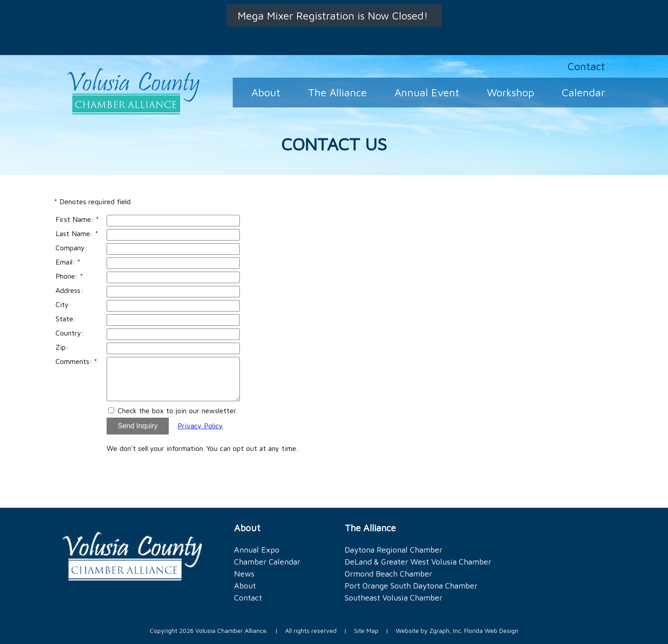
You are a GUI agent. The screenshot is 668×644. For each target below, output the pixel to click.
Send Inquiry (138, 426)
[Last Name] (173, 235)
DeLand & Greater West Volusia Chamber (418, 562)
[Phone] (173, 277)
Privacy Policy (200, 426)
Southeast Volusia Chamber (394, 598)
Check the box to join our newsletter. (177, 411)
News (244, 574)
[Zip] (173, 348)
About (266, 92)
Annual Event (427, 92)
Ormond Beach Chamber (388, 574)
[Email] (173, 263)
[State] (173, 320)
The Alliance (337, 92)
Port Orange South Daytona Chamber (411, 586)
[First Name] (173, 221)
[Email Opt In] (111, 410)
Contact (586, 66)
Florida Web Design (491, 630)
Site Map (366, 630)
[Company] (173, 249)
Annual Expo (257, 550)
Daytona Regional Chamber (394, 550)
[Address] (173, 292)
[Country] (173, 334)
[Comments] (173, 379)
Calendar (583, 92)
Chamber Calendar (267, 562)
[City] (173, 306)
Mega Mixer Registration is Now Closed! (334, 16)
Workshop (511, 92)
